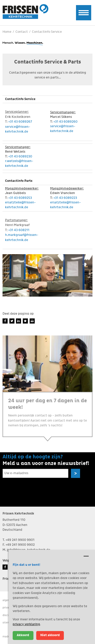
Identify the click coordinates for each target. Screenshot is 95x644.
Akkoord (23, 635)
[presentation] (41, 490)
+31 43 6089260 (65, 122)
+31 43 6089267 (20, 122)
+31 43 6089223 (65, 198)
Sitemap (8, 623)
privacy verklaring (26, 624)
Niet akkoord (50, 635)
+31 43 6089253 (20, 198)
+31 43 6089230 (20, 157)
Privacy (7, 608)
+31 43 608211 (19, 230)
